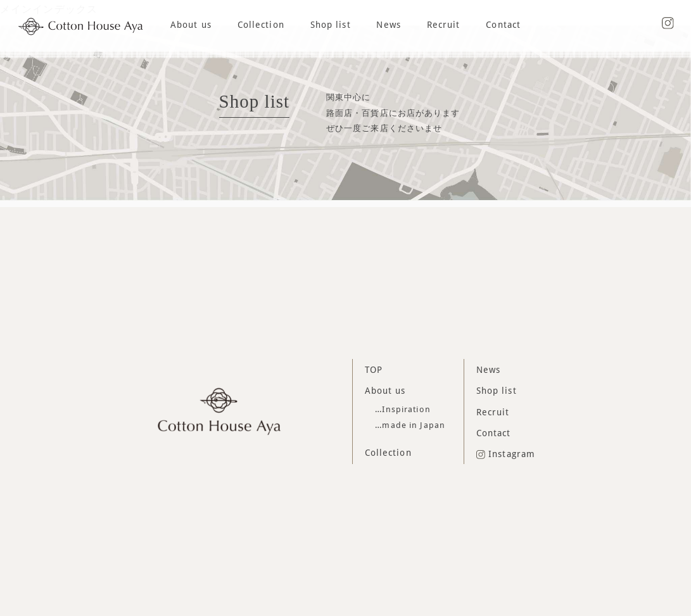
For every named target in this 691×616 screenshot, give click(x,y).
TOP (374, 369)
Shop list (331, 25)
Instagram (506, 454)
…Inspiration (403, 409)
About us (191, 25)
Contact (503, 25)
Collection (261, 25)
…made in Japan (410, 425)
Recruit (444, 25)
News (388, 25)
